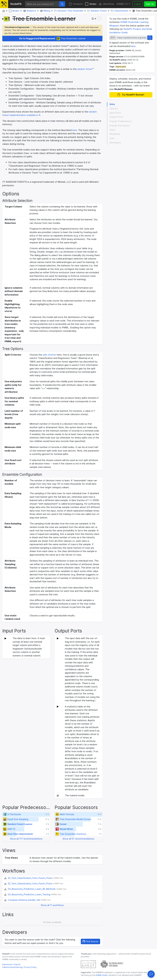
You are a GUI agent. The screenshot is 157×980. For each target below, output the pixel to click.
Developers (115, 143)
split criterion (49, 355)
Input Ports (115, 113)
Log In (138, 4)
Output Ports (116, 117)
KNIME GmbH (101, 975)
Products (76, 4)
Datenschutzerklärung (12, 967)
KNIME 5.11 (122, 4)
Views (113, 130)
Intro (112, 104)
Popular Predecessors (121, 121)
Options (114, 109)
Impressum (7, 964)
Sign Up (150, 4)
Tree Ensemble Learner (52, 39)
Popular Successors (120, 126)
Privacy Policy (30, 967)
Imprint (17, 964)
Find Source (90, 941)
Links (112, 138)
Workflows (106, 4)
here (75, 130)
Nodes (91, 4)
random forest (85, 69)
